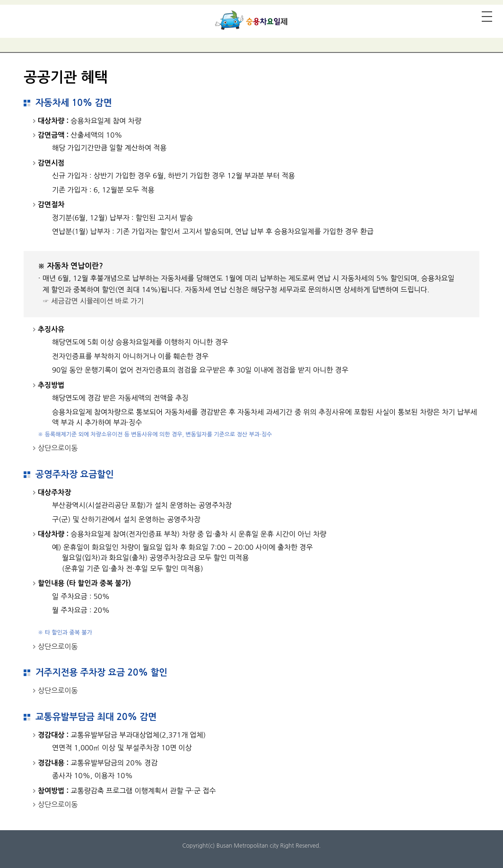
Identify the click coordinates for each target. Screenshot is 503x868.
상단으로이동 (58, 448)
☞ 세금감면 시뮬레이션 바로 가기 (93, 301)
